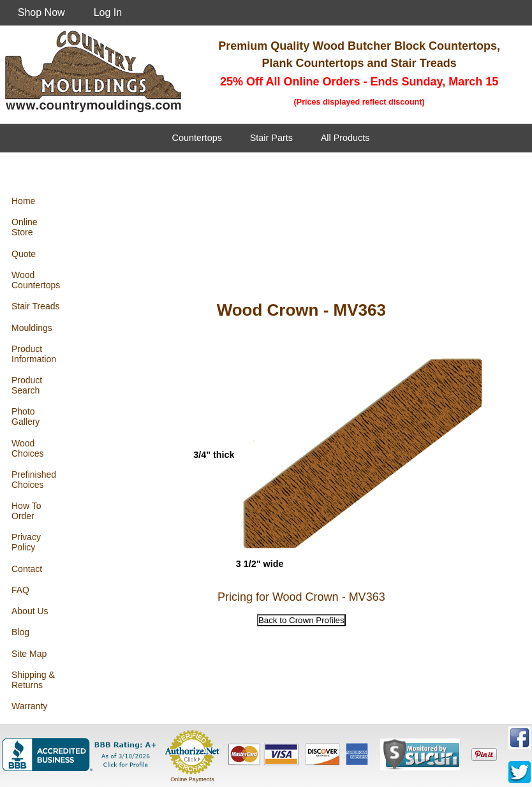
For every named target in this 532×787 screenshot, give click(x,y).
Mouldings (32, 328)
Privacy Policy (26, 542)
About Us (30, 611)
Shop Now (41, 12)
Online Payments (192, 779)
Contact (27, 569)
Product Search (27, 385)
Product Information (34, 354)
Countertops (197, 138)
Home (23, 201)
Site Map (29, 654)
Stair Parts (271, 138)
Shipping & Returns (33, 680)
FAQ (20, 590)
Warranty (29, 706)
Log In (108, 12)
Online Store (24, 227)
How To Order (26, 511)
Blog (20, 632)
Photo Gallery (26, 416)
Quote (24, 254)
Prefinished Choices (34, 480)
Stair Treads (35, 306)
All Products (345, 138)
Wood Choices (28, 448)
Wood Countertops (36, 280)
